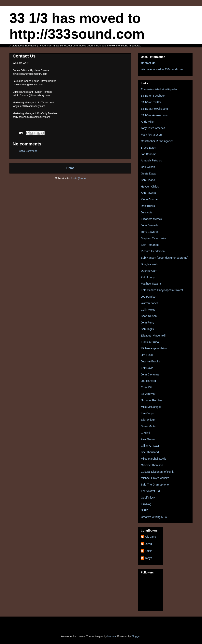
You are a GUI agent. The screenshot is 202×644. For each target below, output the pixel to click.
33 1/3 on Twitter (151, 102)
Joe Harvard (148, 381)
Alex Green (148, 439)
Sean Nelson (149, 316)
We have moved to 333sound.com (162, 69)
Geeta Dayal (149, 173)
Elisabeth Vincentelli (153, 336)
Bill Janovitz (148, 394)
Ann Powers (148, 193)
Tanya (148, 558)
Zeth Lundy (148, 277)
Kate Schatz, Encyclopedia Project (162, 290)
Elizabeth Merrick (151, 219)
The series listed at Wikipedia (159, 89)
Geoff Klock (148, 498)
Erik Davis (147, 368)
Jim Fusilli (147, 355)
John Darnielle (150, 225)
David (148, 544)
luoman (112, 636)
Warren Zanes (150, 303)
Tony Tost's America (153, 128)
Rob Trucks (148, 206)
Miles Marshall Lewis (154, 459)
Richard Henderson (153, 251)
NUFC (145, 510)
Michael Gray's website (155, 478)
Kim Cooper (148, 413)
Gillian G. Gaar (150, 446)
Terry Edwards (150, 232)
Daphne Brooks (150, 361)
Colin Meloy (148, 310)
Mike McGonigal (151, 407)
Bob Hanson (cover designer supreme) (165, 258)
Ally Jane (150, 537)
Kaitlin (149, 551)
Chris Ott (146, 387)
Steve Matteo (149, 426)
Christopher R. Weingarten (157, 141)
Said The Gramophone (155, 485)
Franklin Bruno (150, 342)
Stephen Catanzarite (153, 238)
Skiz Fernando (150, 245)
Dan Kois (146, 212)
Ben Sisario (148, 180)
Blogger (136, 636)
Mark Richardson (151, 135)
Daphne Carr (149, 271)
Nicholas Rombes (152, 400)
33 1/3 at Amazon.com (155, 115)
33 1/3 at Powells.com (154, 109)
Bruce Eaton (148, 148)
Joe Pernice (148, 297)
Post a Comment (27, 151)
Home (70, 168)
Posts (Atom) (78, 178)
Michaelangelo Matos (154, 348)
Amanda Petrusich (152, 160)
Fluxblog (146, 504)
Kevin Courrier (150, 199)
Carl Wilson (148, 167)
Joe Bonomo (149, 154)
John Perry (148, 322)
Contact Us (148, 63)
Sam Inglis (147, 329)
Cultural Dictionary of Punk (157, 472)
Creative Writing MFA (154, 517)
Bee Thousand (150, 452)
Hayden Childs (150, 187)
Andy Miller (148, 122)
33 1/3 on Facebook (153, 96)
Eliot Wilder (148, 420)
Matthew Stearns (151, 284)
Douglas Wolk (149, 264)
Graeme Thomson (152, 465)
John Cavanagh (151, 374)
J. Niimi (145, 433)
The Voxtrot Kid (150, 491)
